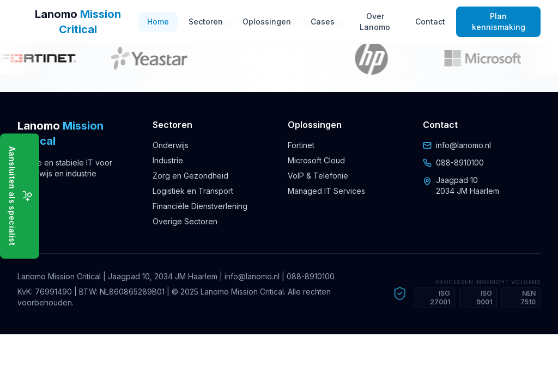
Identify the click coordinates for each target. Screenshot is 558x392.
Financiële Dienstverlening (200, 206)
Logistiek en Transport (193, 191)
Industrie (168, 160)
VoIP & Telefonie (318, 176)
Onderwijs (171, 145)
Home (158, 22)
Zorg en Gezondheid (190, 176)
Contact (430, 22)
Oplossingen (267, 22)
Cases (323, 22)
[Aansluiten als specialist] (20, 196)
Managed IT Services (326, 191)
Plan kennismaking (499, 22)
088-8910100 (460, 163)
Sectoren (206, 22)
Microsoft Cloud (316, 160)
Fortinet (301, 145)
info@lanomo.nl (463, 145)
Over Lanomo (375, 22)
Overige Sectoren (185, 221)
